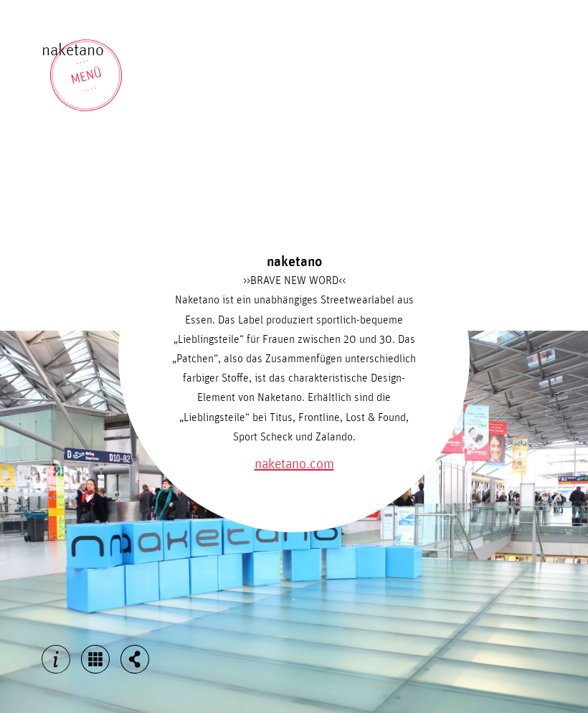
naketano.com (294, 464)
